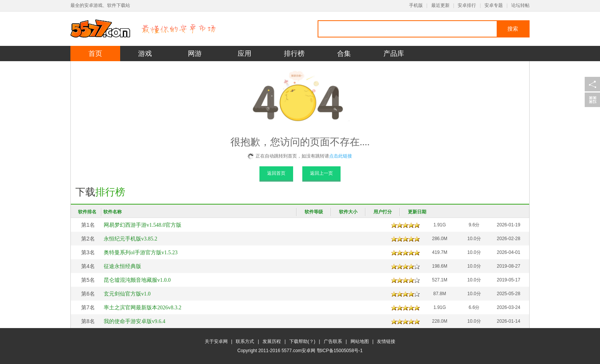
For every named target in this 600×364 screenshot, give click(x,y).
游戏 (145, 54)
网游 (195, 54)
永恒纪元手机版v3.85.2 (130, 239)
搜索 (513, 29)
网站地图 (360, 341)
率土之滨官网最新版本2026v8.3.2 (143, 308)
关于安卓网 (216, 341)
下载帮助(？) (302, 341)
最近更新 (440, 5)
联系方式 (245, 341)
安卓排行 (467, 5)
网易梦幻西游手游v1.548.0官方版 (143, 225)
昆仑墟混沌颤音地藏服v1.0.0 (137, 280)
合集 (344, 54)
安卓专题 (494, 5)
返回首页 (276, 173)
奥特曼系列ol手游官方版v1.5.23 (141, 253)
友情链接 (386, 341)
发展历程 (272, 341)
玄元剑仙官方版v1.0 (127, 294)
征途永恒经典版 (122, 266)
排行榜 (294, 54)
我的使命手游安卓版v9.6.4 (135, 321)
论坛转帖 (520, 5)
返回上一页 (321, 173)
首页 (95, 54)
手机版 (416, 5)
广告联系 (333, 341)
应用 (245, 54)
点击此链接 (341, 156)
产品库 (394, 54)
